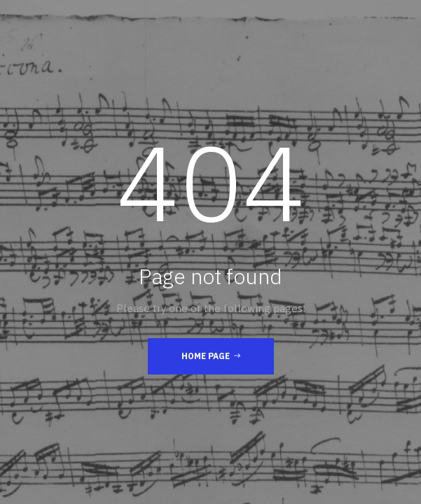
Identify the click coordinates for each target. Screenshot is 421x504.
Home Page (211, 356)
